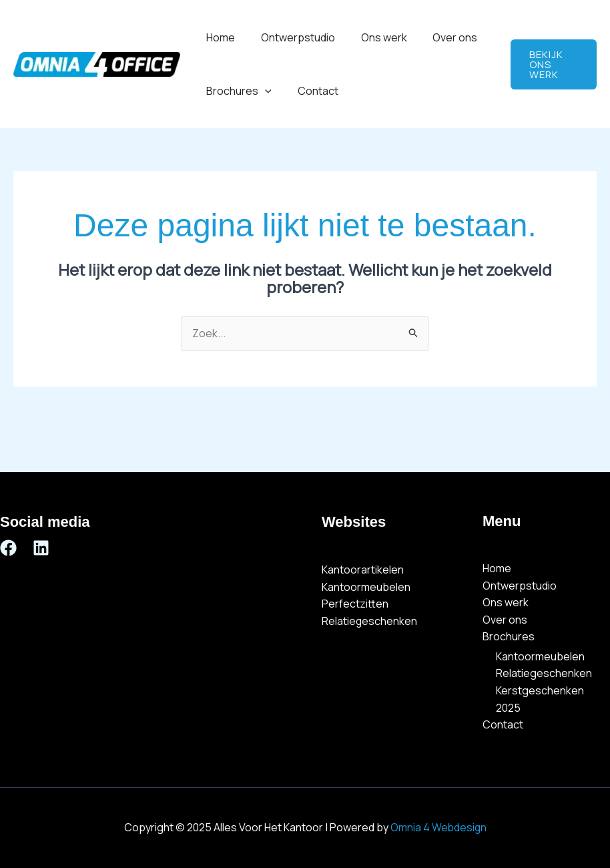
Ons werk (373, 37)
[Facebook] (8, 548)
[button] (552, 64)
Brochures (237, 91)
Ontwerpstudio (291, 37)
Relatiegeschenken (370, 621)
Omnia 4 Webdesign (438, 828)
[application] (263, 91)
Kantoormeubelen (366, 587)
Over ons (439, 37)
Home (219, 37)
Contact (311, 91)
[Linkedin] (41, 548)
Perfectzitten (355, 604)
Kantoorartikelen (363, 570)
